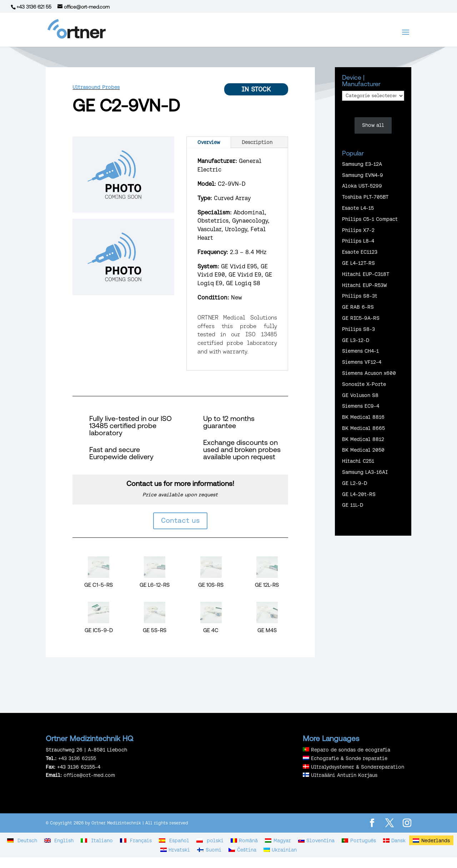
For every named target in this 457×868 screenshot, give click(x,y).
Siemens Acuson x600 (369, 373)
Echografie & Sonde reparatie (349, 758)
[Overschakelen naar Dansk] (395, 840)
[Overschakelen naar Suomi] (209, 850)
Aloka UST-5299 (362, 186)
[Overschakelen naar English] (59, 840)
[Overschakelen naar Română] (244, 840)
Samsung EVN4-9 (363, 175)
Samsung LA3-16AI (365, 472)
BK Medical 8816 (363, 417)
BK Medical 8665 (363, 428)
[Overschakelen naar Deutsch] (22, 840)
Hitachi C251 (358, 461)
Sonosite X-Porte (364, 384)
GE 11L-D (353, 505)
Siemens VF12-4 (362, 362)
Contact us (180, 520)
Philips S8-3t (360, 296)
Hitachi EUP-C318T (366, 274)
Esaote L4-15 (358, 208)
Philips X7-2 (358, 230)
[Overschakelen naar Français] (136, 840)
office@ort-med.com (89, 775)
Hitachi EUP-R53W (365, 285)
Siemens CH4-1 (360, 351)
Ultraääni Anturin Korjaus (344, 775)
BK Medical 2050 (363, 450)
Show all (373, 125)
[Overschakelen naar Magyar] (278, 840)
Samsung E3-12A (362, 164)
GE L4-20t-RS (359, 494)
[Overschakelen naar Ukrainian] (280, 850)
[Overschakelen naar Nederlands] (431, 840)
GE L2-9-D (355, 483)
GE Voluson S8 (360, 395)
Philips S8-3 (358, 329)
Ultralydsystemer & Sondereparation (358, 767)
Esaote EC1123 (360, 252)
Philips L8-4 (358, 241)
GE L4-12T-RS (358, 263)
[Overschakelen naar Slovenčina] (317, 840)
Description (257, 142)
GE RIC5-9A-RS (361, 318)
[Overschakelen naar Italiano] (97, 840)
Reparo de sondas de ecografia (351, 750)
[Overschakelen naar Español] (174, 840)
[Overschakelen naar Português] (359, 840)
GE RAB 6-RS (358, 307)
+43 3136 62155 (77, 758)
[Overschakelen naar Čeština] (242, 850)
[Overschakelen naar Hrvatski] (175, 850)
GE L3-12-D (356, 340)
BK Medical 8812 (363, 439)
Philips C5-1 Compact (370, 219)
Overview (209, 142)
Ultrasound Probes (96, 87)
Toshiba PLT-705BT (365, 197)
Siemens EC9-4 (361, 406)
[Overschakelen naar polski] (210, 840)
